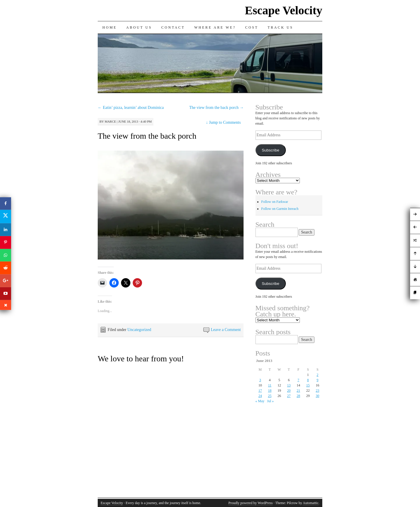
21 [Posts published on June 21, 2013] (298, 391)
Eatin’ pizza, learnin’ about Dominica (131, 108)
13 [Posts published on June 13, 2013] (289, 385)
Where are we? (215, 27)
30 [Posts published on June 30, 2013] (318, 396)
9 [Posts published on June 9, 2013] (318, 380)
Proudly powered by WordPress (251, 503)
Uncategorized (139, 330)
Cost (252, 27)
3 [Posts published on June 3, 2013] (260, 380)
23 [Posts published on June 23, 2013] (318, 391)
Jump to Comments (223, 122)
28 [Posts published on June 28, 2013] (298, 396)
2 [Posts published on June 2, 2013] (318, 375)
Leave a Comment (226, 330)
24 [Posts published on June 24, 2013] (260, 396)
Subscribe (270, 150)
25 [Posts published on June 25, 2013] (270, 396)
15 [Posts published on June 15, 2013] (308, 385)
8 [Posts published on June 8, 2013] (308, 380)
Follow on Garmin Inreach (280, 209)
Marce (110, 121)
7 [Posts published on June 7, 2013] (298, 380)
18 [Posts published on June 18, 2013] (270, 391)
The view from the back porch (217, 108)
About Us (139, 27)
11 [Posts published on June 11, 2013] (270, 385)
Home (110, 27)
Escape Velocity (283, 10)
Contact (173, 27)
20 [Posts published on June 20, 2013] (289, 391)
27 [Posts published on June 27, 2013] (289, 396)
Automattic (311, 503)
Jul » (271, 401)
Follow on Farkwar (275, 202)
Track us (281, 27)
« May (260, 401)
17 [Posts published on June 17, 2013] (260, 391)
